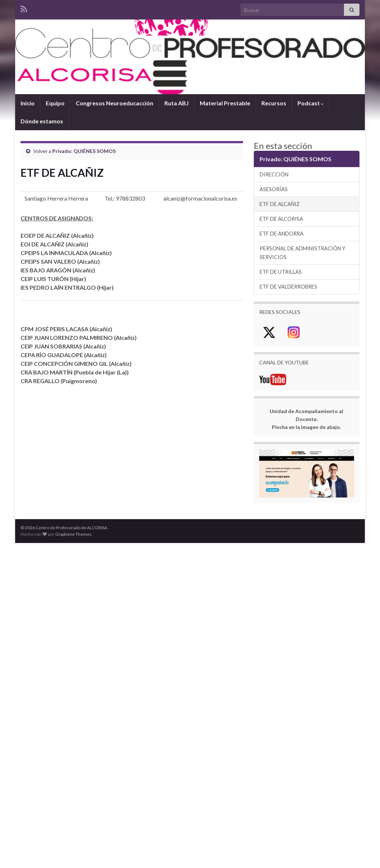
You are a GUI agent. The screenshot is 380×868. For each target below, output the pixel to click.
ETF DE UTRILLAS (281, 272)
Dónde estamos (42, 121)
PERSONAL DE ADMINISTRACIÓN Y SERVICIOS (302, 253)
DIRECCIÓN (274, 174)
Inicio (28, 103)
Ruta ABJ (176, 103)
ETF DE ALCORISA (281, 219)
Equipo (55, 103)
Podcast (311, 103)
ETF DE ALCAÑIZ (280, 204)
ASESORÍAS (274, 189)
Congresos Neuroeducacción (114, 103)
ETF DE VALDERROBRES (288, 287)
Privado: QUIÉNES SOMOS (84, 151)
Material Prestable (225, 103)
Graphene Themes (73, 534)
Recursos (274, 103)
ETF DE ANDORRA (282, 234)
